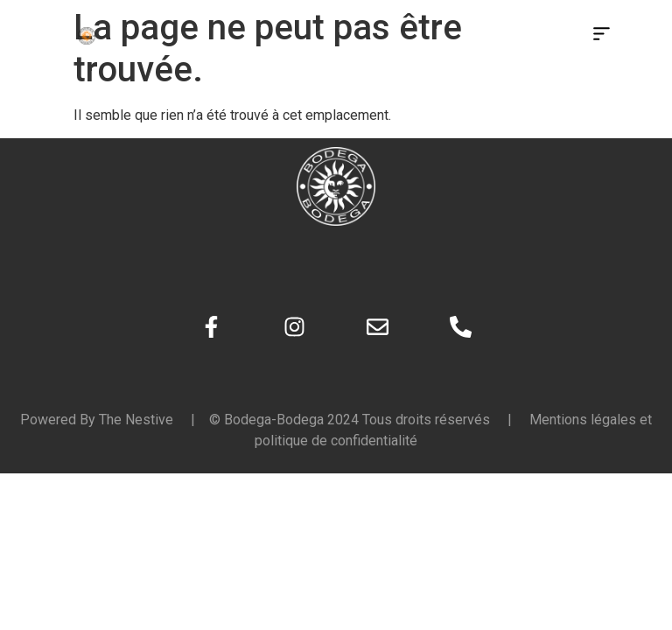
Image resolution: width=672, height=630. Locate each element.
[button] (602, 35)
